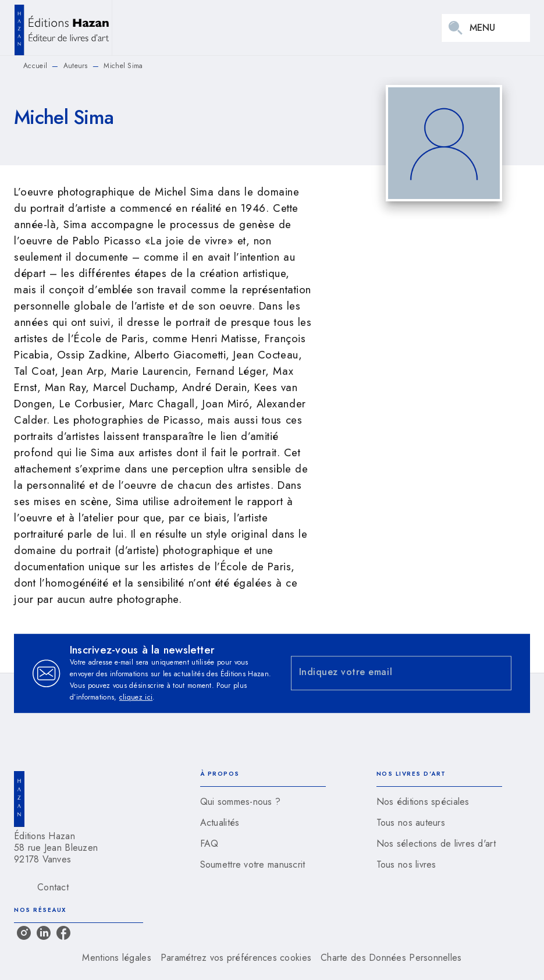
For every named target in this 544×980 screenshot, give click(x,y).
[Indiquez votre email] (387, 673)
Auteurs (76, 66)
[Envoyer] (497, 673)
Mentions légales (116, 958)
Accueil (35, 66)
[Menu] (486, 28)
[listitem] (24, 933)
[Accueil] (63, 28)
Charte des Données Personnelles (391, 958)
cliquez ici (136, 697)
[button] (263, 802)
